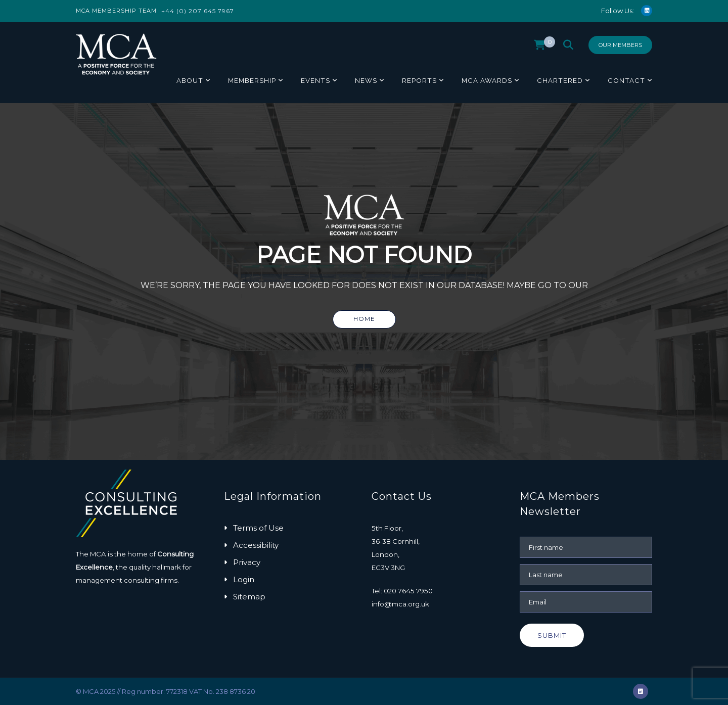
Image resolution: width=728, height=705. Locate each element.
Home (364, 319)
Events (315, 80)
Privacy (247, 562)
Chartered (560, 80)
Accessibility (256, 545)
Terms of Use (258, 528)
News (366, 80)
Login (244, 579)
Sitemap (249, 597)
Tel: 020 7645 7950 (402, 591)
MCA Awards (487, 80)
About (190, 80)
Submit (552, 635)
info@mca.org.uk (400, 604)
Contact (626, 80)
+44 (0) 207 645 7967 (198, 11)
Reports (419, 80)
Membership (252, 80)
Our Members (620, 45)
